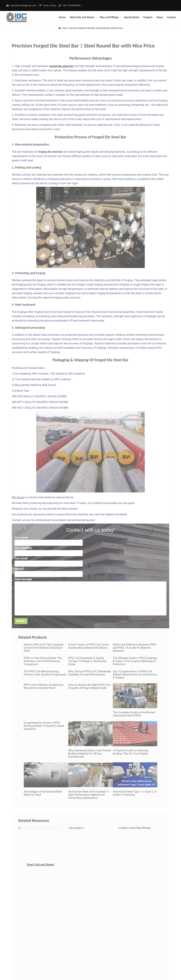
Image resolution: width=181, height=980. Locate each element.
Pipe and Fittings (109, 17)
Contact (171, 17)
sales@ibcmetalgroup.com (21, 5)
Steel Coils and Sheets (82, 17)
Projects (148, 17)
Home (62, 17)
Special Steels (132, 17)
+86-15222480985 (69, 5)
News (160, 17)
